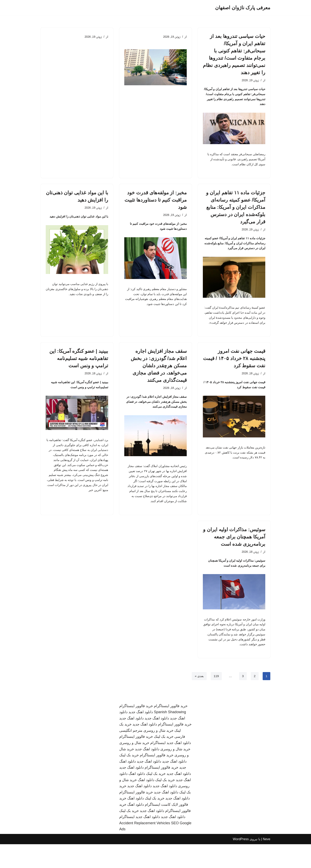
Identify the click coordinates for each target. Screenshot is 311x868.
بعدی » (198, 700)
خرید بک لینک (164, 760)
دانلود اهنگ (137, 797)
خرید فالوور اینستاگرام (171, 730)
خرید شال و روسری (158, 754)
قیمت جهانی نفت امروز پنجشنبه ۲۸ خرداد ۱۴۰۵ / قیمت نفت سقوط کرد (234, 372)
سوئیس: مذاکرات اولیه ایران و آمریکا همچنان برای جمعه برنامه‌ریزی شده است (234, 556)
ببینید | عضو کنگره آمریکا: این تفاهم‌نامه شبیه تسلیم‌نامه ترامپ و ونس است (79, 372)
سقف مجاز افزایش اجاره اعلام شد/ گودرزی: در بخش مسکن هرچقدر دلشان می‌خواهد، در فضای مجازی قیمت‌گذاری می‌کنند (159, 379)
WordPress (241, 863)
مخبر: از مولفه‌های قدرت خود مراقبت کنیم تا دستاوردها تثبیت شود (156, 204)
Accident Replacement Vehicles (145, 847)
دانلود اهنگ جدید (141, 736)
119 (216, 700)
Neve (267, 863)
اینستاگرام (158, 767)
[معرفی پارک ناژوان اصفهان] (243, 8)
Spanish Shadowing (170, 736)
